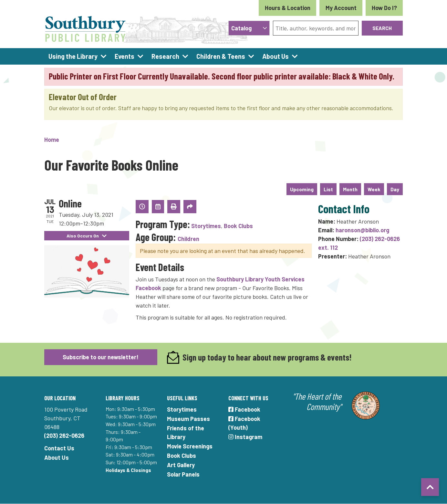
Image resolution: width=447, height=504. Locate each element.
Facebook (244, 409)
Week (374, 189)
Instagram (245, 437)
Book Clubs (238, 226)
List (328, 189)
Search (382, 28)
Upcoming (302, 189)
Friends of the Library (186, 432)
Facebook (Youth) (244, 423)
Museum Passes (188, 419)
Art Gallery (181, 465)
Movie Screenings (190, 446)
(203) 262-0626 (64, 436)
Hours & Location (288, 8)
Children (188, 239)
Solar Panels (183, 474)
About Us (57, 457)
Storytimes (206, 226)
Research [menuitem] (165, 56)
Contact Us (59, 448)
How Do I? (384, 8)
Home (52, 140)
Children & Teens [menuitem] (221, 56)
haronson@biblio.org (362, 230)
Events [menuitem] (125, 56)
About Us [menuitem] (275, 56)
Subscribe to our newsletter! (101, 357)
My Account (341, 8)
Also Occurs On (87, 236)
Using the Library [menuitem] (73, 56)
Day (395, 189)
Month (350, 189)
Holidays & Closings (128, 470)
